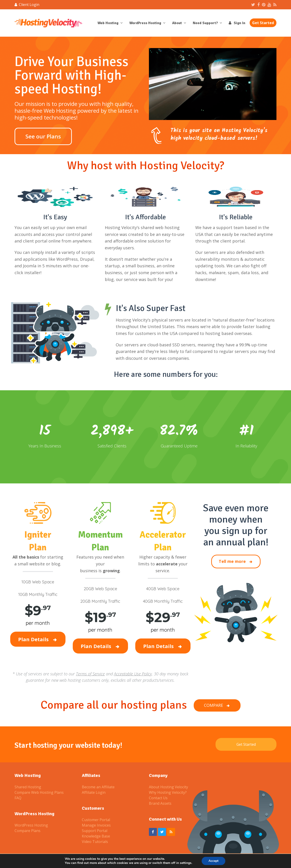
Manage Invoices (96, 825)
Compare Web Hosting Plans (39, 792)
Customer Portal (96, 820)
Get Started (246, 744)
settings (186, 863)
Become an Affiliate (98, 787)
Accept (213, 861)
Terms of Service (90, 674)
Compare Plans (28, 831)
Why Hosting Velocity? (168, 792)
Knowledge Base (96, 836)
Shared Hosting (28, 787)
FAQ (18, 798)
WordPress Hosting (31, 825)
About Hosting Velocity (168, 787)
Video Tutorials (95, 842)
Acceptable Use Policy (133, 674)
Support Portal (95, 831)
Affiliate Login (94, 792)
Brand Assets (160, 803)
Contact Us (158, 798)
